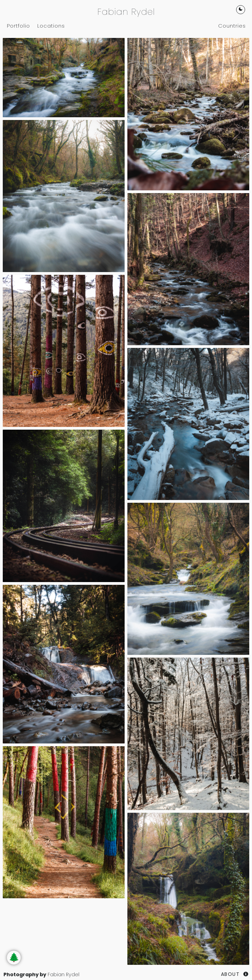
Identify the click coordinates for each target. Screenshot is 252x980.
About (230, 974)
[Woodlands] (64, 77)
